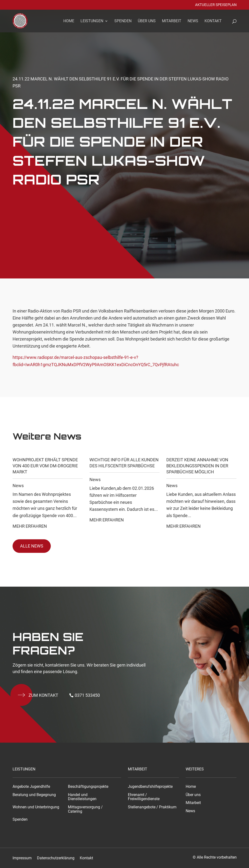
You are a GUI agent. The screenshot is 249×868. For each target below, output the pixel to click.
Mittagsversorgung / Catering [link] (85, 809)
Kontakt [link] (213, 21)
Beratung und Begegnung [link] (34, 795)
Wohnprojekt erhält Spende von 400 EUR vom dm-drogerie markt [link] (45, 466)
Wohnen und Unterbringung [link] (36, 807)
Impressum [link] (22, 858)
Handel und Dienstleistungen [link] (82, 797)
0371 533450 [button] (87, 695)
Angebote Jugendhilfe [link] (31, 787)
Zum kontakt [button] (43, 695)
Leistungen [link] (92, 21)
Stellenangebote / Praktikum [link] (152, 807)
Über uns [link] (147, 21)
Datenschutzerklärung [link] (56, 858)
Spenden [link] (123, 21)
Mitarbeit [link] (172, 21)
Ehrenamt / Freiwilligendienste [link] (144, 797)
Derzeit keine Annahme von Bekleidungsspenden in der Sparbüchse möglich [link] (197, 466)
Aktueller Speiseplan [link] (216, 5)
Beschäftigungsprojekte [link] (88, 787)
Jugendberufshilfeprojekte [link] (150, 787)
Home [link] (69, 21)
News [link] (193, 21)
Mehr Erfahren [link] (30, 526)
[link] (23, 20)
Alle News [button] (32, 546)
